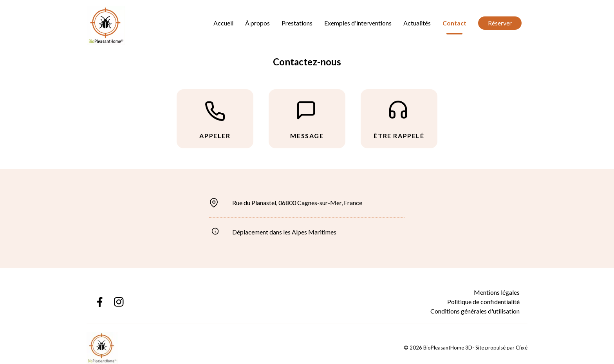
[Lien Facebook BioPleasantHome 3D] (99, 302)
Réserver (500, 23)
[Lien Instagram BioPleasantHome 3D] (119, 302)
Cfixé (522, 348)
